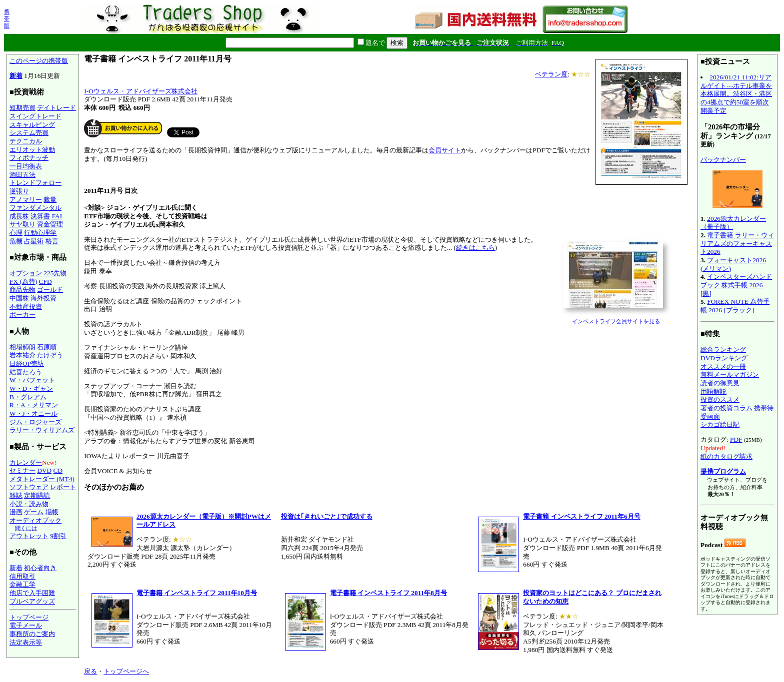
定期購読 (37, 495)
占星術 (34, 241)
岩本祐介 (22, 355)
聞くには (26, 528)
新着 (16, 76)
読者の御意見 (720, 383)
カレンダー (26, 462)
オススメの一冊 (723, 366)
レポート (63, 487)
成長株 (19, 216)
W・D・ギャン (31, 388)
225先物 (55, 273)
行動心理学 (40, 233)
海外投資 (43, 298)
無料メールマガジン (730, 374)
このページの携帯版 (39, 61)
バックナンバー (723, 160)
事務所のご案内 (32, 634)
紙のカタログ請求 (726, 456)
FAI (57, 216)
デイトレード (56, 108)
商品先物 (22, 290)
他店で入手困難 (32, 593)
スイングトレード (35, 116)
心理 (16, 233)
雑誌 (16, 495)
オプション (26, 273)
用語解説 (713, 391)
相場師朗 (22, 347)
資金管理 (50, 224)
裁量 (50, 200)
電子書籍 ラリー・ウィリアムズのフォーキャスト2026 (737, 243)
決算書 (40, 216)
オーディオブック (35, 520)
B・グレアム (28, 397)
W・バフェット (32, 380)
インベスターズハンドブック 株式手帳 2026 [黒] (736, 285)
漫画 (16, 512)
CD (58, 470)
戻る (90, 671)
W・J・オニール (33, 413)
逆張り (19, 191)
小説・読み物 (29, 504)
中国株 (19, 298)
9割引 (58, 536)
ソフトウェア (29, 487)
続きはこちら (475, 248)
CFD (45, 282)
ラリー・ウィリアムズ (42, 430)
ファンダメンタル (35, 208)
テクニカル (26, 141)
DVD (44, 470)
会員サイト (445, 150)
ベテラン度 (551, 74)
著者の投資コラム (726, 408)
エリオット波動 (32, 150)
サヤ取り (22, 224)
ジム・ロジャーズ (35, 422)
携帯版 (7, 18)
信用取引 (22, 576)
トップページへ (126, 671)
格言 (52, 241)
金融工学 (22, 584)
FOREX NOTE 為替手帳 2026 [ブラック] (735, 306)
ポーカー (22, 315)
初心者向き (40, 568)
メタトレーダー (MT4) (42, 479)
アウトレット (29, 536)
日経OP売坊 (27, 363)
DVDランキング (724, 358)
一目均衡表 (26, 166)
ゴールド (50, 290)
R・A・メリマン (34, 405)
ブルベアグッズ (32, 601)
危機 (16, 241)
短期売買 (22, 108)
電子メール (26, 625)
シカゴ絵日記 (720, 424)
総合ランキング (723, 349)
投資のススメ (720, 399)
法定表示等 (26, 642)
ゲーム (34, 512)
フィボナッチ (29, 158)
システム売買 (29, 133)
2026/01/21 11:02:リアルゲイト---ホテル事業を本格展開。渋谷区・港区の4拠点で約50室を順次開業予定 (736, 94)
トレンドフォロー (35, 183)
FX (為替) (23, 282)
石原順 (47, 347)
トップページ (29, 617)
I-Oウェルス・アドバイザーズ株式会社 (141, 91)
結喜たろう (26, 372)
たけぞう (50, 355)
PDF (736, 439)
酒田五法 (22, 175)
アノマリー (26, 200)
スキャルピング (32, 125)
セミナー (22, 470)
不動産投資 (26, 307)
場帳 (52, 512)
